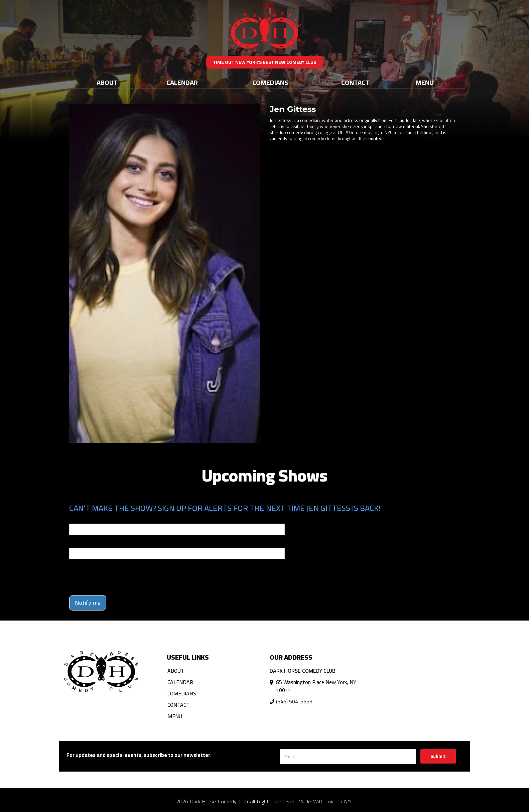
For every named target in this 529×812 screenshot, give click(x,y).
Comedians (270, 82)
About (107, 82)
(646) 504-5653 (294, 701)
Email (75, 519)
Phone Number (85, 543)
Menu (425, 82)
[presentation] (120, 577)
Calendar (182, 82)
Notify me (88, 603)
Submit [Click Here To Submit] (438, 756)
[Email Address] (348, 757)
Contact (355, 82)
